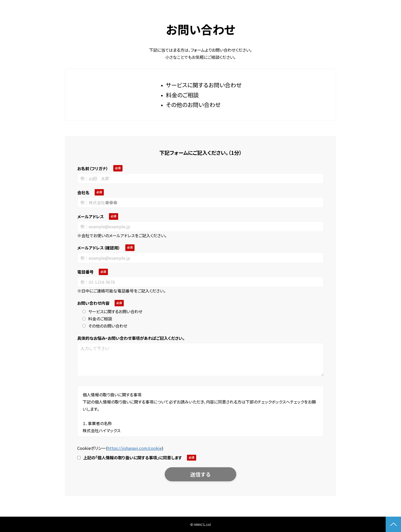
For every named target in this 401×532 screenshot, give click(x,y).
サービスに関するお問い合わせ (112, 311)
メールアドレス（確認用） (99, 248)
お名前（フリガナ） (93, 168)
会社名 (83, 192)
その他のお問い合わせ (105, 326)
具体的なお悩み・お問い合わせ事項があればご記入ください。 (131, 338)
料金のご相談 (97, 319)
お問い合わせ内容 (93, 303)
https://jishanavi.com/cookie (135, 448)
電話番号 (85, 272)
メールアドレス (91, 216)
